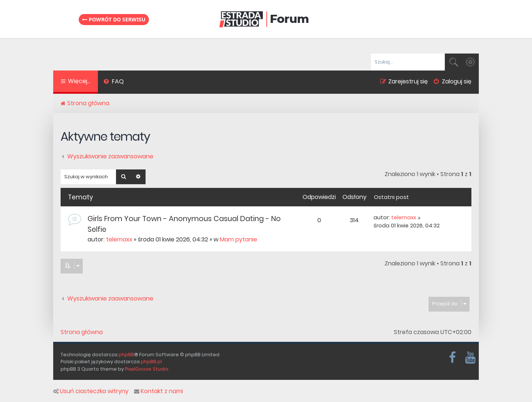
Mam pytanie (238, 239)
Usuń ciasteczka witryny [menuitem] (91, 391)
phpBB (126, 355)
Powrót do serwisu (114, 19)
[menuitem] (114, 82)
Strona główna (82, 332)
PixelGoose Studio (147, 369)
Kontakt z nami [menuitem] (158, 391)
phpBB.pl (151, 362)
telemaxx (119, 239)
